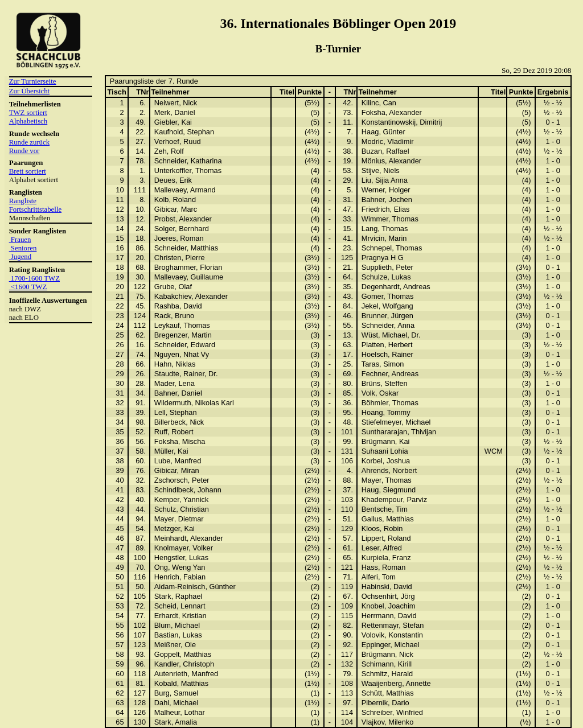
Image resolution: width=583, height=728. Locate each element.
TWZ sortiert (28, 113)
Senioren (23, 248)
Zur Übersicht (29, 91)
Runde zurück (29, 142)
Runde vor (24, 151)
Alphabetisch (28, 121)
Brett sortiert (28, 171)
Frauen (20, 240)
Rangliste (23, 201)
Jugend (20, 257)
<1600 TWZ (28, 287)
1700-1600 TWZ (34, 278)
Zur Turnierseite (33, 81)
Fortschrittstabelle (35, 209)
